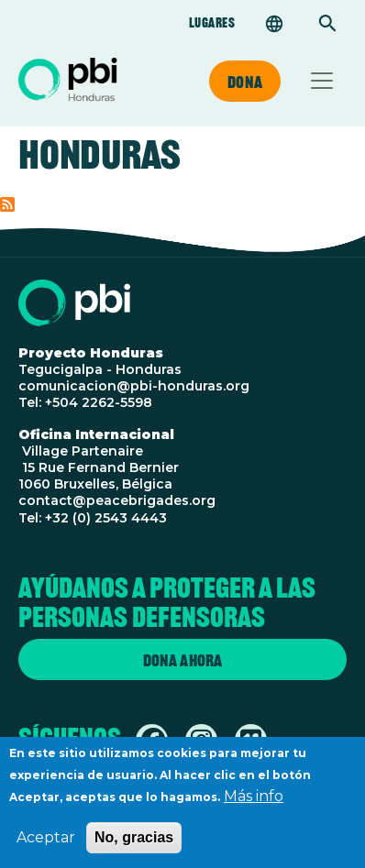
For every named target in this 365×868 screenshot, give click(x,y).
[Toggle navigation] (322, 81)
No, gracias (134, 846)
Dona (245, 82)
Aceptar (46, 846)
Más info (254, 805)
